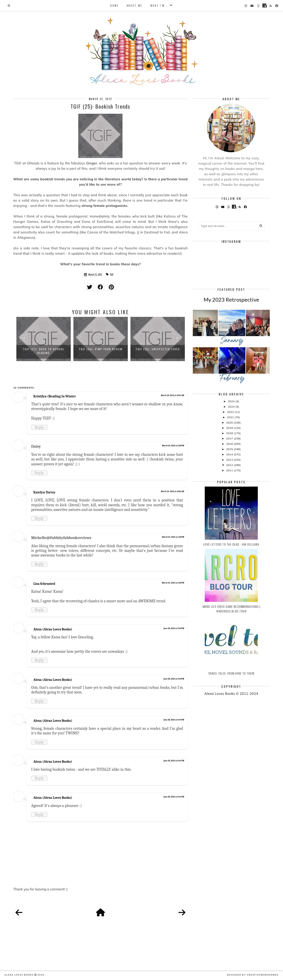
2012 (230, 465)
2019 (230, 428)
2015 (230, 449)
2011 (230, 470)
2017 (230, 438)
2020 (230, 423)
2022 (231, 412)
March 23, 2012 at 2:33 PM (173, 446)
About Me (135, 6)
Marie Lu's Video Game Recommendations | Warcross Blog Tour (231, 609)
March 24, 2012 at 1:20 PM (173, 537)
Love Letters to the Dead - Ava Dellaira (231, 544)
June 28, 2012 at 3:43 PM (174, 628)
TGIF (112, 275)
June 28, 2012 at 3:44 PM (174, 720)
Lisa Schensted (44, 584)
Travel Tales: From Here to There (231, 673)
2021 (231, 417)
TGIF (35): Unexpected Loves (158, 349)
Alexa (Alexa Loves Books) (53, 629)
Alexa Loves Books (19, 975)
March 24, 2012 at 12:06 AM (172, 491)
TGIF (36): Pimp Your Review (101, 349)
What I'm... (160, 6)
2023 (232, 407)
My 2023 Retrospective (231, 299)
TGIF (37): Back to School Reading (44, 351)
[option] (44, 339)
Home (114, 6)
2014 (230, 454)
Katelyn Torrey (44, 492)
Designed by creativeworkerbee (253, 975)
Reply (39, 427)
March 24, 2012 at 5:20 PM (173, 583)
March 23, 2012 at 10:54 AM (172, 395)
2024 (232, 401)
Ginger (92, 163)
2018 (230, 433)
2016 (230, 444)
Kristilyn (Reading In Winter (55, 396)
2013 (230, 460)
